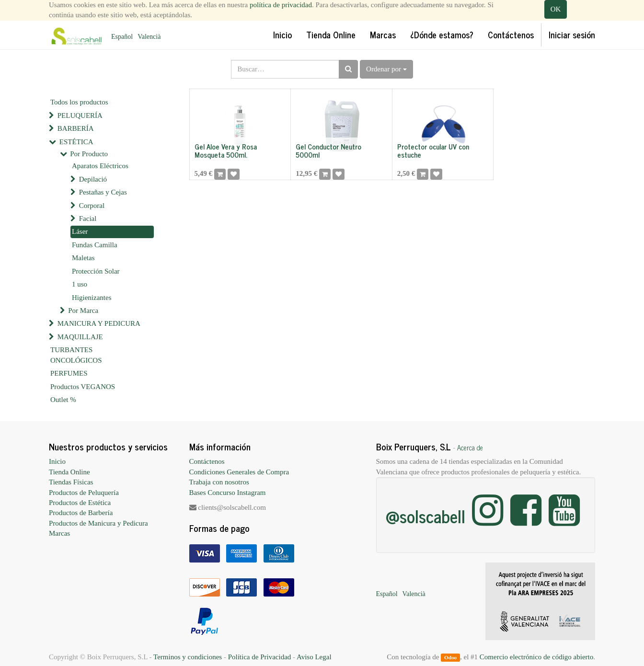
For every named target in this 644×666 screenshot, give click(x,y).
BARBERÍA (76, 128)
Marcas (59, 533)
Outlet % (63, 400)
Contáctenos (207, 461)
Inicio (57, 461)
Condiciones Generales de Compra (239, 472)
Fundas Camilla (95, 245)
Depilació (93, 179)
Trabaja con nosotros (219, 482)
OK (556, 9)
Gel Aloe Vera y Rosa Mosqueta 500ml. (226, 150)
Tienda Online (69, 472)
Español (122, 37)
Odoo (450, 657)
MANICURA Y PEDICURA (99, 323)
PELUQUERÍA (80, 115)
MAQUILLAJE (80, 337)
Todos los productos (79, 102)
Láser (80, 231)
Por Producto (89, 154)
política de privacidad (281, 5)
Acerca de (470, 448)
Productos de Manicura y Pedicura (98, 523)
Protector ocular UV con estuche (433, 150)
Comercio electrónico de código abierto (536, 657)
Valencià (149, 37)
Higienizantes (92, 298)
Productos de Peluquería (84, 493)
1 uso (80, 284)
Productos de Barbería (81, 513)
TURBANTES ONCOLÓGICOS (76, 355)
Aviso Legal (314, 657)
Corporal (92, 206)
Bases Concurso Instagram (228, 493)
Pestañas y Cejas (103, 192)
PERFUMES (69, 373)
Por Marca (83, 310)
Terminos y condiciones (188, 657)
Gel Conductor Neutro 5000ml (328, 150)
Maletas (83, 258)
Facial (88, 218)
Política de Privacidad (260, 657)
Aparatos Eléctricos (100, 166)
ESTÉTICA (76, 142)
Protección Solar (96, 271)
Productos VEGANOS (83, 387)
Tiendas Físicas (71, 482)
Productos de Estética (80, 503)
